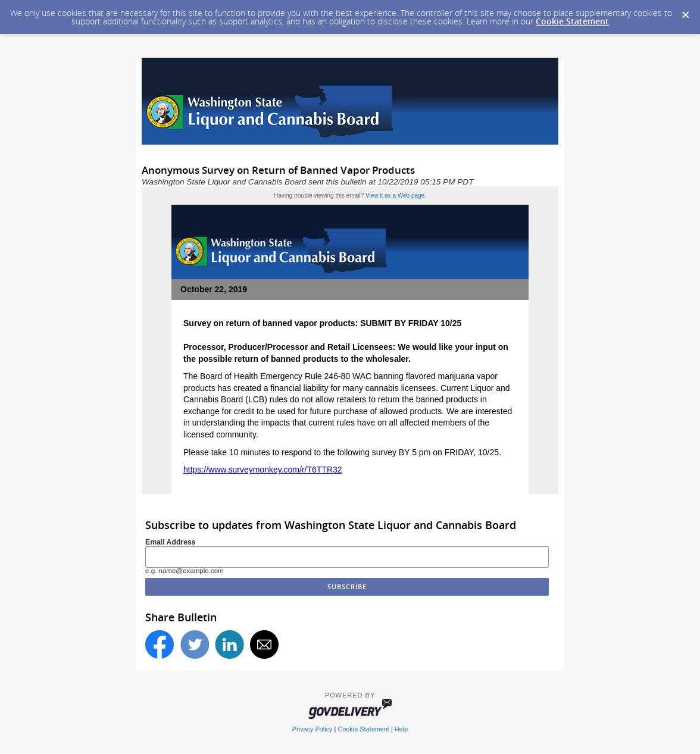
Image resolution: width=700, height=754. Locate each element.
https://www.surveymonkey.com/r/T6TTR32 (263, 470)
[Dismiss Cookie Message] (685, 11)
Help (401, 729)
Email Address (171, 542)
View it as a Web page (395, 195)
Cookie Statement (572, 21)
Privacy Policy (312, 729)
